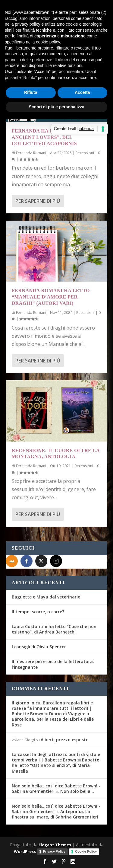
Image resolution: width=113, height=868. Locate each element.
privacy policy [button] (27, 24)
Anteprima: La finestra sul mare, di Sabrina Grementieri (55, 814)
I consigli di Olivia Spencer (39, 647)
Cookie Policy (86, 851)
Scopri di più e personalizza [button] (56, 107)
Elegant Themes (55, 845)
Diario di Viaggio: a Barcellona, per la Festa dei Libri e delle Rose (53, 719)
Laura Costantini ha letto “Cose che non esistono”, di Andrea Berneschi (54, 629)
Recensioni (85, 153)
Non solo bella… (77, 791)
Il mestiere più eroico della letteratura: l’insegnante (53, 664)
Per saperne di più (38, 201)
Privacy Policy (54, 851)
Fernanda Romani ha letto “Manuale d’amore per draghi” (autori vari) (51, 297)
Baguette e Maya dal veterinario (46, 597)
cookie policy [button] (48, 42)
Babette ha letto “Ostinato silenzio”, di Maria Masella (55, 765)
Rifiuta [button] (31, 92)
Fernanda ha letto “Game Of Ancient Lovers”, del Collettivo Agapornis (53, 137)
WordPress (25, 851)
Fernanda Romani (31, 153)
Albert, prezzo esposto (65, 740)
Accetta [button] (82, 92)
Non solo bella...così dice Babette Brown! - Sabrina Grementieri (56, 788)
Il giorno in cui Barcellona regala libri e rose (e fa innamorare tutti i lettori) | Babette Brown (52, 708)
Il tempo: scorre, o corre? (38, 612)
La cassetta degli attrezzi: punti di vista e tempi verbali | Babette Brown (56, 757)
